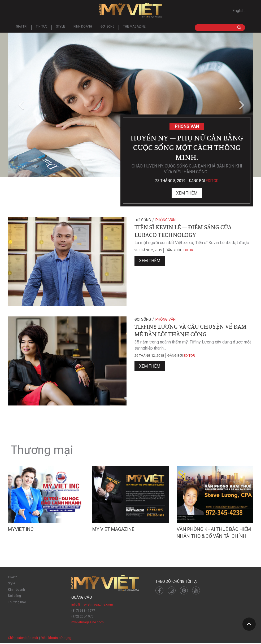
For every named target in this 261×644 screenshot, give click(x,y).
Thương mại (17, 602)
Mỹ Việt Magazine (130, 11)
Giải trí (22, 28)
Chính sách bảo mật (23, 639)
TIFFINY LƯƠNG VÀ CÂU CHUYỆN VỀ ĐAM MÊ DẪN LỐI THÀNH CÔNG (190, 331)
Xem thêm (187, 194)
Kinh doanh (83, 28)
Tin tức (42, 28)
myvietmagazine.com (87, 623)
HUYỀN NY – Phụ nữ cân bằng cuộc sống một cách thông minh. (187, 148)
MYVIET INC (21, 530)
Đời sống (108, 28)
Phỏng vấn (187, 126)
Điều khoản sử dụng (56, 639)
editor (212, 182)
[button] (20, 106)
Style (60, 28)
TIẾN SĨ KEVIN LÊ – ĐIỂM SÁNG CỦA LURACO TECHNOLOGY (183, 232)
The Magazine (134, 28)
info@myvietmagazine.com (92, 606)
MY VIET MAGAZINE (113, 530)
